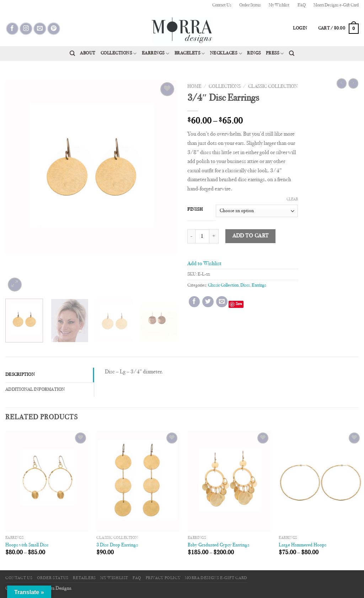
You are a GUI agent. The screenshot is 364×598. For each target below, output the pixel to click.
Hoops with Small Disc (27, 545)
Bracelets (190, 54)
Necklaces (226, 54)
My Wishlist (279, 5)
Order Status (250, 5)
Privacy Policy (163, 578)
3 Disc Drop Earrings (117, 545)
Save (239, 304)
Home (194, 87)
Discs (245, 285)
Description (20, 375)
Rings (254, 53)
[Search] (72, 53)
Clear (292, 200)
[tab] (50, 375)
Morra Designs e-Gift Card (336, 5)
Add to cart (251, 236)
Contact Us (222, 5)
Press (275, 54)
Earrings (156, 54)
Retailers (84, 578)
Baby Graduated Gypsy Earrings (218, 545)
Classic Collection (273, 87)
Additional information (35, 390)
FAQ (302, 5)
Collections (119, 54)
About (88, 53)
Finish (195, 210)
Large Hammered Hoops (303, 545)
